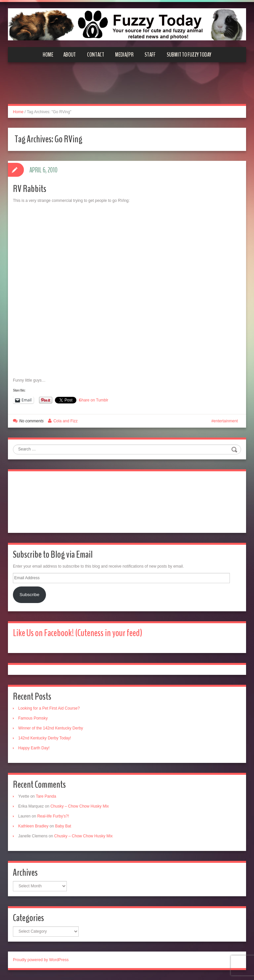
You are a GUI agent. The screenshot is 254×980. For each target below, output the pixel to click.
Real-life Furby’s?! (53, 816)
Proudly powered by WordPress (41, 960)
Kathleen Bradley (33, 826)
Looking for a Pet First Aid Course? (49, 708)
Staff (150, 55)
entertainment (226, 421)
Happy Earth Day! (34, 748)
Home (48, 55)
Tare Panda (46, 796)
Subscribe (29, 595)
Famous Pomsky (33, 718)
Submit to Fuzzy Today (189, 55)
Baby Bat (63, 826)
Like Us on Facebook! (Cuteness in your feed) (78, 633)
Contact (96, 55)
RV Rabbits (30, 189)
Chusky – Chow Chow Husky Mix (80, 806)
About (69, 55)
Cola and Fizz (65, 421)
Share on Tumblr (94, 400)
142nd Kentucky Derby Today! (45, 738)
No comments (31, 421)
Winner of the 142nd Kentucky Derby (51, 728)
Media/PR (124, 55)
